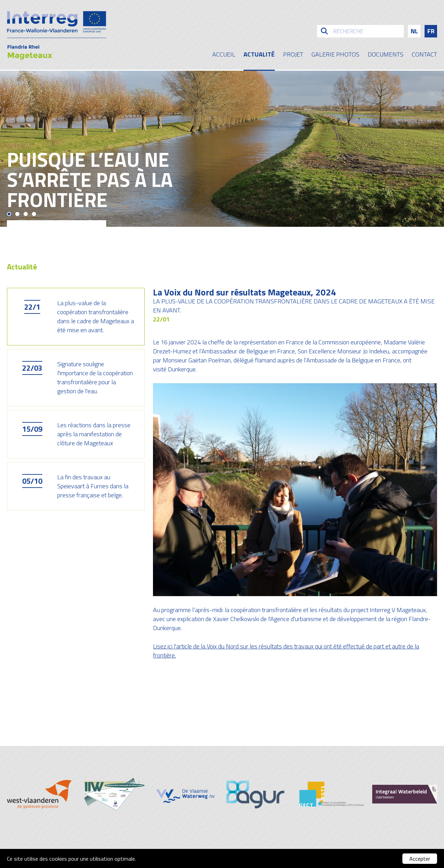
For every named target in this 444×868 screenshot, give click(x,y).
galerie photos (335, 55)
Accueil (224, 55)
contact (424, 55)
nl (414, 31)
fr (431, 31)
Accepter (420, 859)
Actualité (259, 55)
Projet (293, 55)
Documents (386, 55)
